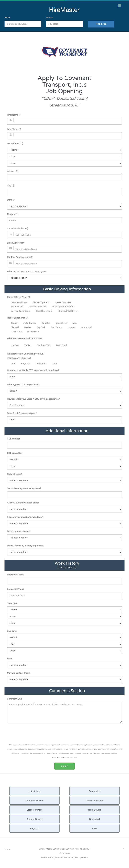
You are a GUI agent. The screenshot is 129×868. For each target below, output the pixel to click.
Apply (64, 766)
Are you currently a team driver (23, 503)
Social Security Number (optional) (24, 488)
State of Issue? (14, 474)
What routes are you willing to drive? (26, 356)
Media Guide (47, 858)
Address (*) (13, 171)
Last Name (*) (14, 129)
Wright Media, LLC (48, 849)
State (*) (11, 200)
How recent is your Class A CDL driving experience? (33, 399)
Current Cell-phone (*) (18, 229)
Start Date (12, 603)
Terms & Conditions (64, 858)
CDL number (13, 439)
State (10, 659)
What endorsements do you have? (24, 339)
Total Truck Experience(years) (22, 413)
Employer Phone (15, 589)
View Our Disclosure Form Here (64, 758)
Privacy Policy (81, 858)
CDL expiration (15, 453)
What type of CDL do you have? (23, 385)
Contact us (64, 853)
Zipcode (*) (13, 214)
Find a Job (101, 24)
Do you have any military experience (25, 546)
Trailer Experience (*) (18, 318)
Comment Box (14, 699)
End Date (12, 631)
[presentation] (64, 734)
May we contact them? (19, 673)
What (7, 18)
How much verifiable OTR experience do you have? (33, 370)
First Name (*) (14, 115)
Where (50, 18)
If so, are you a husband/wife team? (25, 517)
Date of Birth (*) (15, 144)
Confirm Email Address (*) (20, 257)
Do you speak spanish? (19, 531)
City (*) (10, 186)
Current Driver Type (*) (18, 297)
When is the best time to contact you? (26, 272)
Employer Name (15, 575)
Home (7, 849)
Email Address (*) (16, 243)
